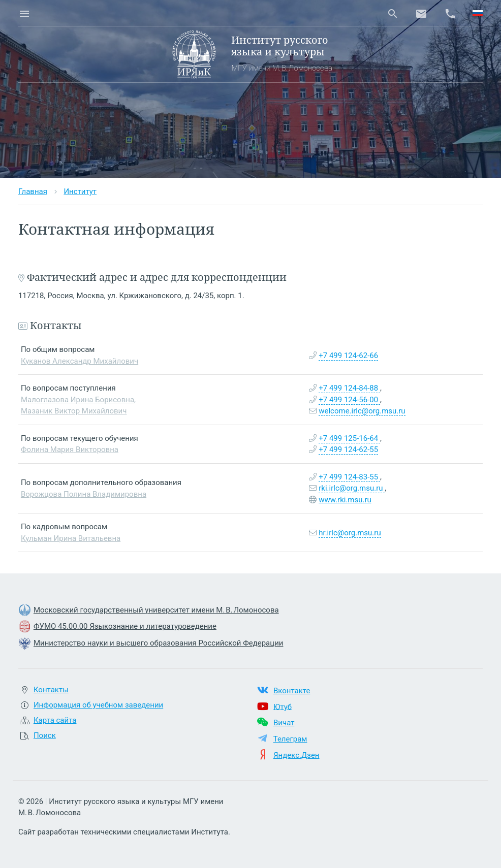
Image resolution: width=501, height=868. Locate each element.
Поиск (45, 735)
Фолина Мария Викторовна (70, 449)
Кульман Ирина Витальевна (71, 538)
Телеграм (290, 739)
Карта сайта (55, 720)
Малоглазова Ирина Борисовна (77, 400)
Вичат (284, 723)
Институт (80, 191)
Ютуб (283, 706)
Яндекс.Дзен (296, 755)
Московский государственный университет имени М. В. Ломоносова (156, 610)
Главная (33, 191)
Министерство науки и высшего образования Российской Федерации (159, 643)
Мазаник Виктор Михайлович (74, 411)
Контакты (51, 690)
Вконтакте (292, 691)
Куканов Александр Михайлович (80, 361)
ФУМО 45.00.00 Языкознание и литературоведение (125, 626)
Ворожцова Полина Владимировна (84, 494)
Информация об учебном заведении (98, 705)
